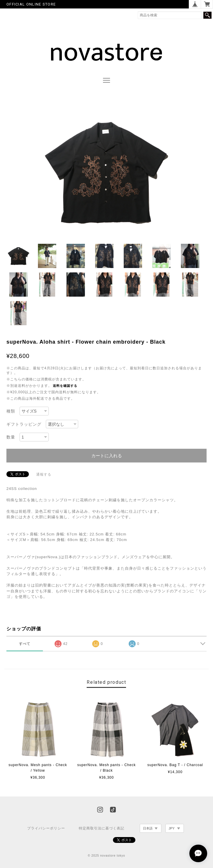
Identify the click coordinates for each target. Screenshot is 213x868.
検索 (207, 15)
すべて (25, 644)
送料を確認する (65, 386)
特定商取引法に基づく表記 (102, 828)
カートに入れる (107, 456)
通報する (44, 474)
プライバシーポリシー (46, 828)
